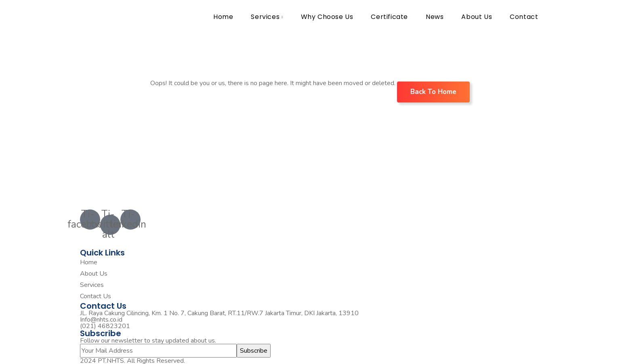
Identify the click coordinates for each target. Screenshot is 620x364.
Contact (524, 17)
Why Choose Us (327, 17)
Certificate (389, 17)
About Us (477, 17)
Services (265, 17)
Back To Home (433, 92)
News (435, 17)
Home (223, 17)
